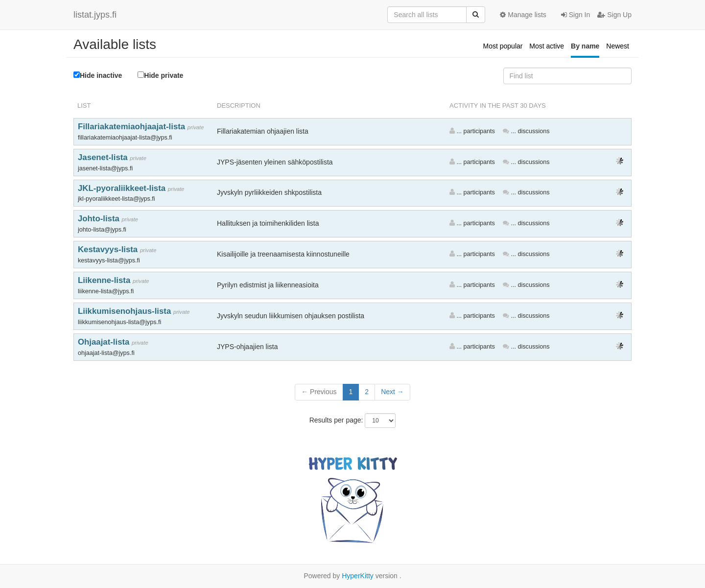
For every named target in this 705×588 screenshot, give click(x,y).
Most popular (503, 46)
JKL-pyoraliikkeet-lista (123, 188)
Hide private (160, 75)
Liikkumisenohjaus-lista (126, 311)
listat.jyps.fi (95, 15)
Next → (392, 392)
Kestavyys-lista (109, 249)
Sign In (576, 15)
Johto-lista (100, 219)
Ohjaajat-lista (105, 342)
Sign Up (614, 15)
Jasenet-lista (104, 157)
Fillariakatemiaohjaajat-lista (133, 127)
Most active (547, 46)
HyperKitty (358, 576)
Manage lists (523, 15)
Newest (618, 46)
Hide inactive (98, 75)
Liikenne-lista (105, 280)
